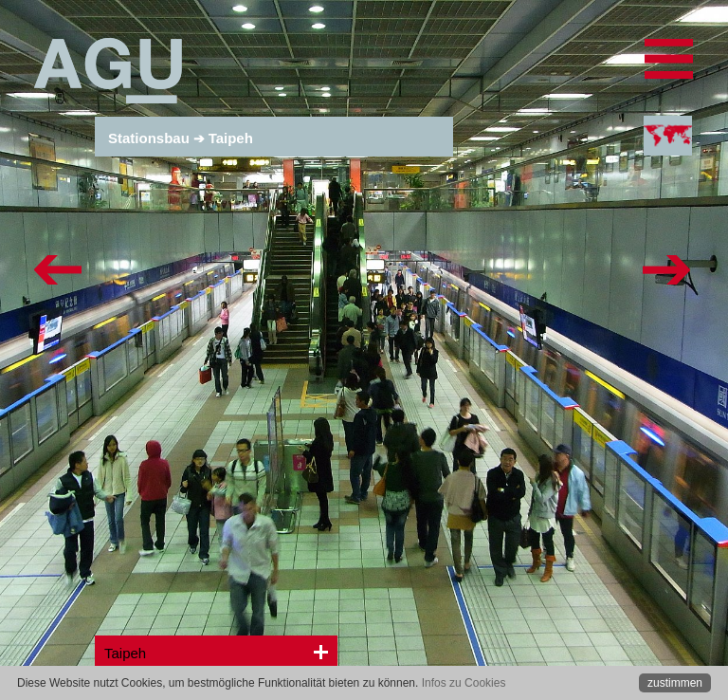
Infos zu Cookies (464, 683)
